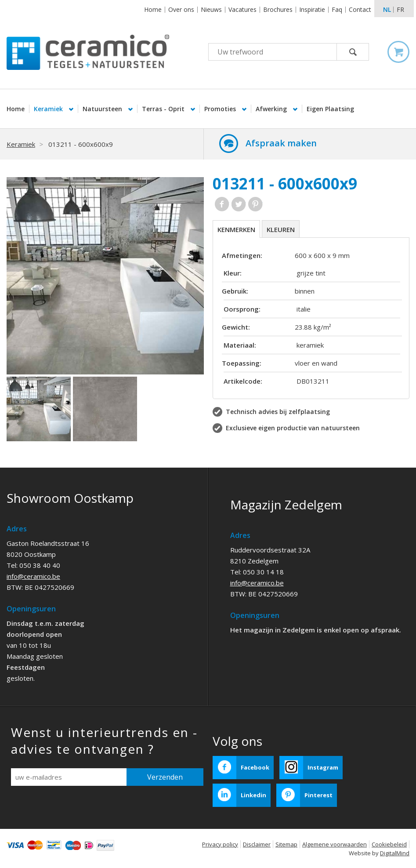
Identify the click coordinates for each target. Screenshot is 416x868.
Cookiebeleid (389, 844)
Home (153, 9)
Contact (360, 9)
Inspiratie (312, 9)
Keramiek (49, 109)
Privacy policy (220, 844)
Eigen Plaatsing (330, 109)
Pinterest (255, 204)
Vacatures (242, 9)
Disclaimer (257, 844)
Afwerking (272, 109)
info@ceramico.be (33, 576)
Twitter (239, 204)
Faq (337, 9)
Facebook (222, 204)
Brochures (278, 9)
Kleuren (281, 229)
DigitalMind (395, 853)
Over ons (181, 9)
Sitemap (286, 844)
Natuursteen (103, 109)
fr (400, 9)
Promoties (221, 109)
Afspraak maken (281, 143)
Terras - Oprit (164, 109)
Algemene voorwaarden (335, 844)
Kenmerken (236, 229)
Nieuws (211, 9)
